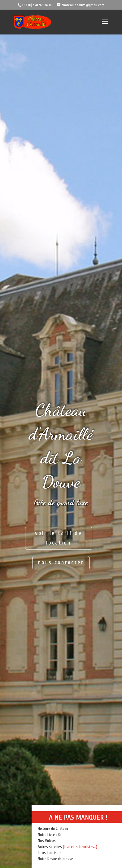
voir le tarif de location (59, 538)
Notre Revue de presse (55, 859)
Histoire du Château (53, 828)
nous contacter (61, 562)
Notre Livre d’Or (50, 835)
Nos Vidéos (47, 841)
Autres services (50, 847)
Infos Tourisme (50, 853)
